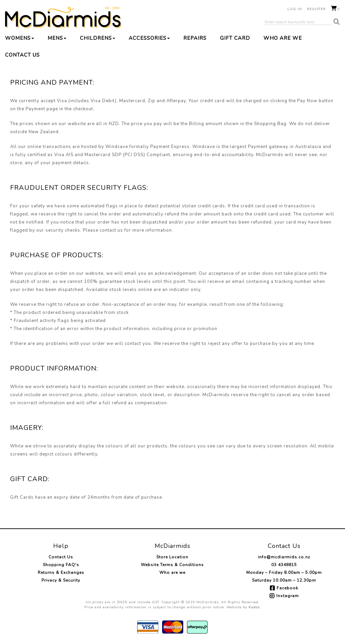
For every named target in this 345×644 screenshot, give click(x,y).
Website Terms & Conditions (172, 565)
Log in (295, 9)
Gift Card (235, 38)
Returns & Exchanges (61, 573)
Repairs (195, 38)
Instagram (288, 596)
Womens (20, 38)
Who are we (283, 38)
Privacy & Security (61, 580)
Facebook (287, 588)
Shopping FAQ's (61, 565)
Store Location (172, 557)
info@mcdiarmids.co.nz (284, 557)
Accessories (149, 38)
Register (316, 9)
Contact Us (22, 55)
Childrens (98, 38)
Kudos (254, 607)
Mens (57, 38)
